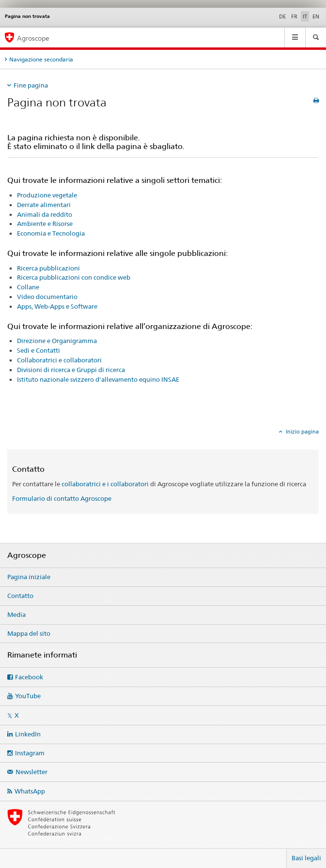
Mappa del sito (29, 633)
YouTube (28, 696)
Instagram (30, 753)
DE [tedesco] (282, 16)
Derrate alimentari (44, 205)
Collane (28, 287)
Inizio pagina (302, 432)
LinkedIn (28, 734)
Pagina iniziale (29, 577)
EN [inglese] (316, 16)
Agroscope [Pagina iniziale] (33, 38)
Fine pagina (31, 85)
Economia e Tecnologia (51, 233)
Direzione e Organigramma (57, 341)
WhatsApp (30, 791)
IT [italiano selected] (305, 16)
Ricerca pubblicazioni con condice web (74, 277)
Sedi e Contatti (39, 350)
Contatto (20, 596)
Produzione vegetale (47, 195)
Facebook (29, 677)
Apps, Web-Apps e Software (57, 306)
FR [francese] (294, 16)
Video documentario (47, 297)
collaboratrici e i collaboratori (105, 484)
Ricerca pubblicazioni (48, 268)
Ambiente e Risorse (45, 224)
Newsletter (31, 772)
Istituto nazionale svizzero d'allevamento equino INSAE (98, 379)
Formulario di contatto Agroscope (62, 498)
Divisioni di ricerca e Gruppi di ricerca (71, 370)
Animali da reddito (45, 214)
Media (16, 614)
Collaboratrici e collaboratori (59, 360)
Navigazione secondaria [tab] (41, 59)
